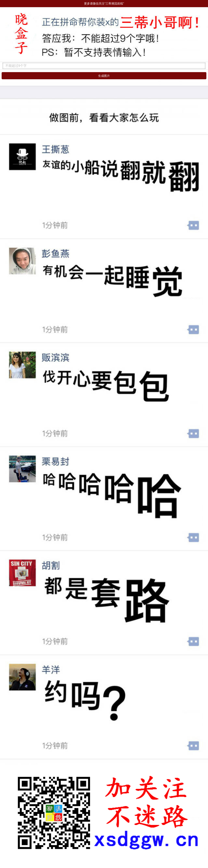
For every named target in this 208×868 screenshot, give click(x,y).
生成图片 (104, 76)
